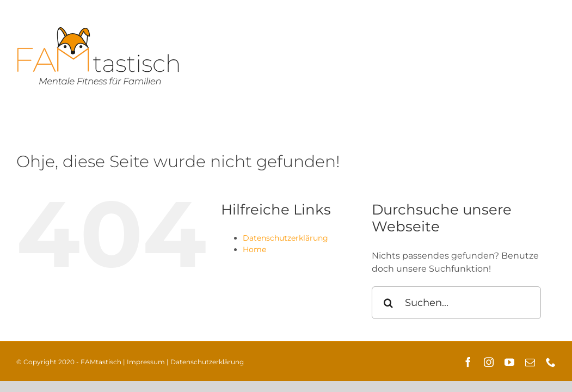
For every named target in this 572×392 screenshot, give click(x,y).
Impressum (146, 362)
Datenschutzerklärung (285, 238)
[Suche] (388, 303)
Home (254, 249)
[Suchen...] (456, 303)
